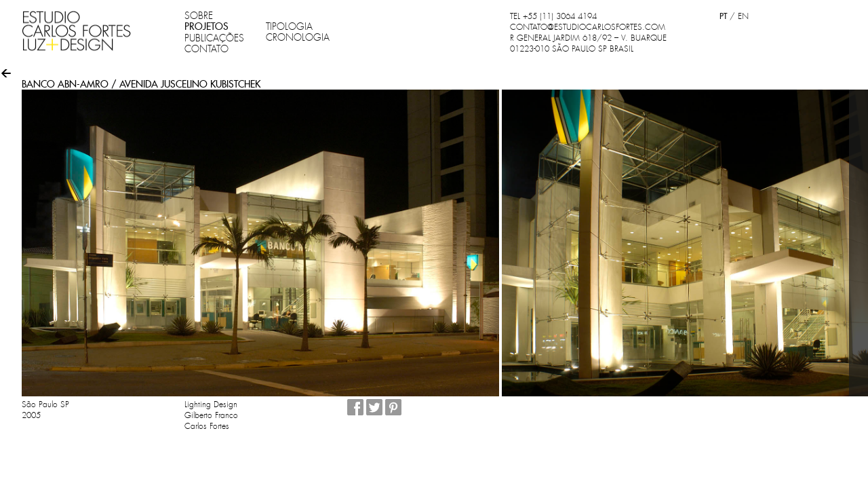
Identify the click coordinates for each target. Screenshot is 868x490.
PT (723, 16)
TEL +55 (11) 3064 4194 (553, 16)
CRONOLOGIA (298, 37)
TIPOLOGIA (289, 26)
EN (743, 16)
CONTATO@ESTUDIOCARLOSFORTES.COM (588, 27)
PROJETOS (206, 26)
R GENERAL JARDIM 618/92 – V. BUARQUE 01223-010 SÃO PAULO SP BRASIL (588, 43)
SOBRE (199, 16)
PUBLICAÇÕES (214, 38)
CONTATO (206, 49)
